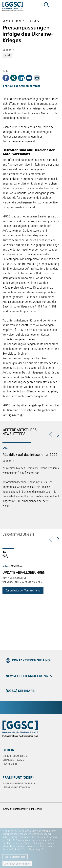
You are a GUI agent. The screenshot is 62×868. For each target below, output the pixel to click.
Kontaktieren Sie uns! (31, 660)
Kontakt (7, 809)
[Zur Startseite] (20, 729)
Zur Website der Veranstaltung (23, 591)
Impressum (36, 809)
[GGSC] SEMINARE (20, 691)
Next (58, 435)
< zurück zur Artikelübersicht (21, 86)
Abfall (7, 55)
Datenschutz (21, 809)
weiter (6, 506)
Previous (51, 435)
